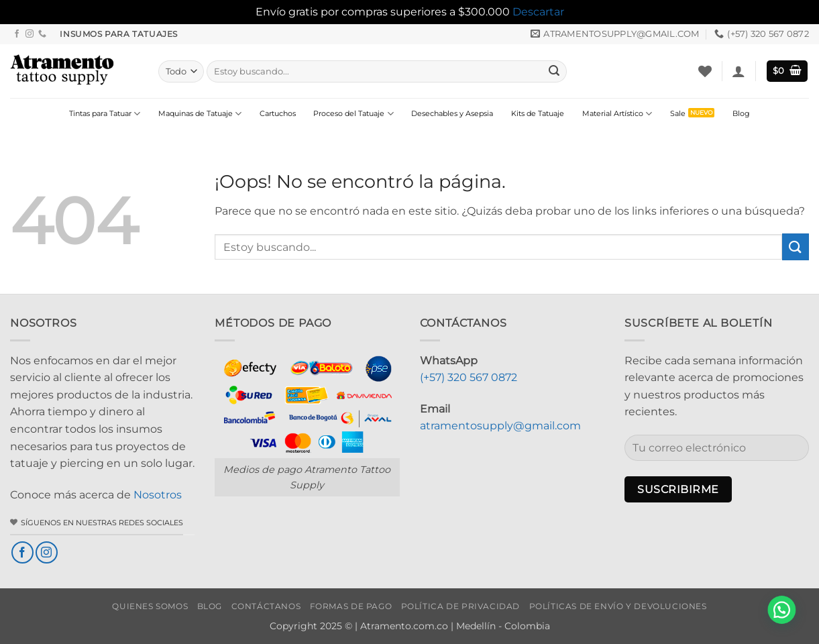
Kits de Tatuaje (538, 113)
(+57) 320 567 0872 (469, 377)
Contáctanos (266, 606)
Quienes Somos (150, 606)
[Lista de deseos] (705, 71)
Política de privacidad (460, 606)
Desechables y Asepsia (452, 113)
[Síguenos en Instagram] (30, 34)
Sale (678, 113)
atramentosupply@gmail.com (500, 426)
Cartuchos (278, 113)
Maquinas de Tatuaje (200, 114)
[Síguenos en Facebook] (17, 34)
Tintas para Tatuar (105, 114)
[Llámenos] (42, 34)
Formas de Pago (351, 606)
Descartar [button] (538, 12)
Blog (741, 113)
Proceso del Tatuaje (353, 114)
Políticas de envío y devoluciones (618, 606)
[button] (739, 71)
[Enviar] (554, 71)
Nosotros (158, 495)
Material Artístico (617, 114)
